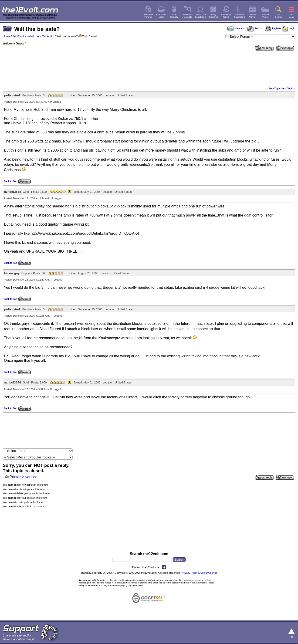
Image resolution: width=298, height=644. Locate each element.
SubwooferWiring (226, 16)
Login (289, 29)
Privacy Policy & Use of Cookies (200, 573)
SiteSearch (278, 16)
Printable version (23, 477)
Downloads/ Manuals (187, 16)
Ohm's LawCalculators (200, 16)
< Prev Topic (274, 89)
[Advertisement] (149, 68)
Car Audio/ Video (161, 16)
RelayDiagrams (213, 16)
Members (236, 29)
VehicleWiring (252, 16)
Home (7, 36)
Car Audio (48, 36)
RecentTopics (265, 16)
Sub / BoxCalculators (239, 16)
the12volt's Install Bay (26, 36)
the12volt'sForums (148, 16)
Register (273, 29)
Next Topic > (288, 89)
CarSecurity (174, 16)
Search (255, 29)
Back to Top (10, 181)
